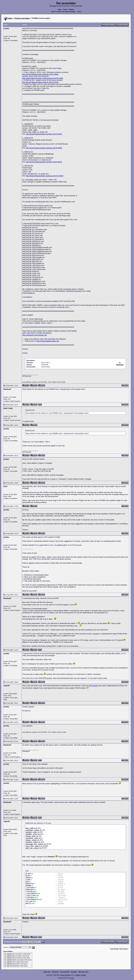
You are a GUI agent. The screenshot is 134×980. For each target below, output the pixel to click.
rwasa (72, 978)
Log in (79, 12)
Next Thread (124, 949)
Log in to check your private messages (63, 12)
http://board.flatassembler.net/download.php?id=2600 (43, 78)
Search (65, 9)
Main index (47, 972)
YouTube (83, 975)
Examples (74, 972)
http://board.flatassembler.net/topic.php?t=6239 (40, 82)
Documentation (65, 972)
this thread (93, 686)
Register (71, 9)
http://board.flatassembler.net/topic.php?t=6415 (44, 162)
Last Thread (114, 949)
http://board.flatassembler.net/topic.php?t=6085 (44, 148)
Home (60, 9)
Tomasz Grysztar (65, 975)
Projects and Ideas (22, 18)
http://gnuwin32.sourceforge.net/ (35, 335)
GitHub (78, 975)
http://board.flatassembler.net (48, 341)
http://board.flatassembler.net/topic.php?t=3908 (40, 74)
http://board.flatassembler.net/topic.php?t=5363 (44, 134)
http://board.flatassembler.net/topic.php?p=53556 (45, 176)
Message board (83, 972)
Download (55, 972)
